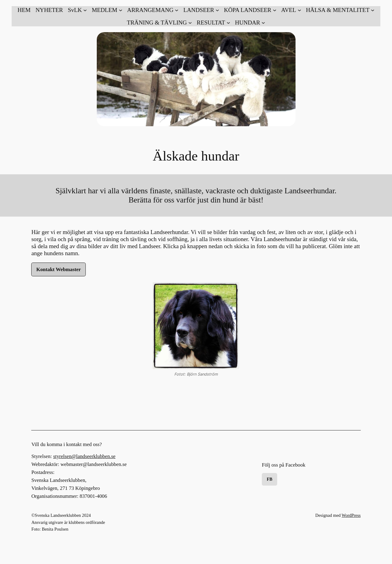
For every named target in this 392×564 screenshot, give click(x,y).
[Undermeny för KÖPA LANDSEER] (250, 10)
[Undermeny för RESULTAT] (213, 23)
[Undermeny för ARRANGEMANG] (153, 10)
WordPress (351, 515)
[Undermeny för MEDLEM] (107, 10)
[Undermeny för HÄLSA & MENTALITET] (340, 10)
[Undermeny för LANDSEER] (201, 10)
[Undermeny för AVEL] (291, 10)
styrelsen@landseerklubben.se (84, 456)
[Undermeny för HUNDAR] (250, 23)
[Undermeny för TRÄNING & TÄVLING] (159, 23)
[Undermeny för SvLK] (77, 10)
